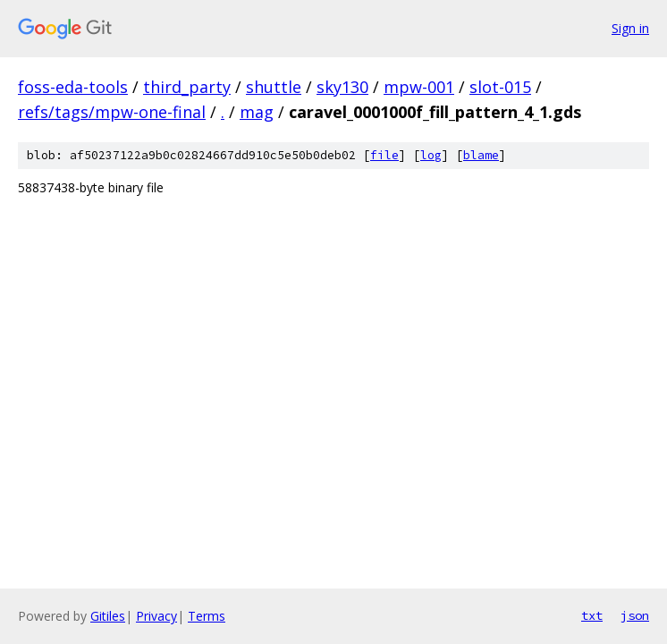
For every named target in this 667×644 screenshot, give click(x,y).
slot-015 (500, 87)
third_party (187, 87)
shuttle (274, 87)
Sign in (630, 28)
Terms (207, 616)
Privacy (156, 616)
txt (592, 615)
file (384, 155)
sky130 (342, 87)
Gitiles (108, 616)
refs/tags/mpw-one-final (112, 112)
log (431, 155)
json (635, 615)
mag (257, 112)
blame (481, 155)
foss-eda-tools (73, 87)
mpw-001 (419, 87)
